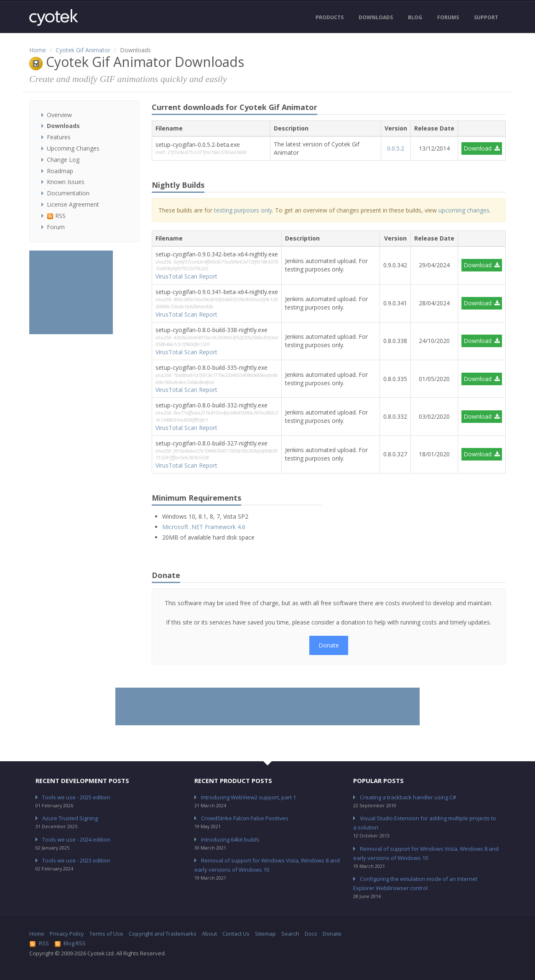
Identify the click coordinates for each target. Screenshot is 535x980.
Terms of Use (106, 934)
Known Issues (66, 182)
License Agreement (73, 204)
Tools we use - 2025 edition (76, 797)
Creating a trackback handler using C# (408, 797)
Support (486, 17)
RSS (56, 216)
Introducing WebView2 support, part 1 (248, 797)
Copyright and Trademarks (163, 934)
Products (330, 17)
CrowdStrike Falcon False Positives (245, 818)
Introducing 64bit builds (230, 839)
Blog (415, 17)
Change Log (63, 160)
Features (59, 137)
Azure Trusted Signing (70, 818)
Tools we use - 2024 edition (76, 839)
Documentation (68, 193)
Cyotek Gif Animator (83, 50)
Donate (329, 645)
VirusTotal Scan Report (186, 276)
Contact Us (236, 934)
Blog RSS (70, 943)
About (209, 934)
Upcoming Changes (73, 148)
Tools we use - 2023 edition (76, 860)
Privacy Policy (67, 934)
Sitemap (265, 934)
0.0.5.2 (396, 148)
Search (290, 934)
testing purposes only (243, 210)
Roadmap (60, 171)
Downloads (376, 17)
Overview (59, 115)
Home (38, 50)
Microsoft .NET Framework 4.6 (204, 527)
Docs (311, 934)
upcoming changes (464, 210)
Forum (56, 227)
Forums (448, 17)
